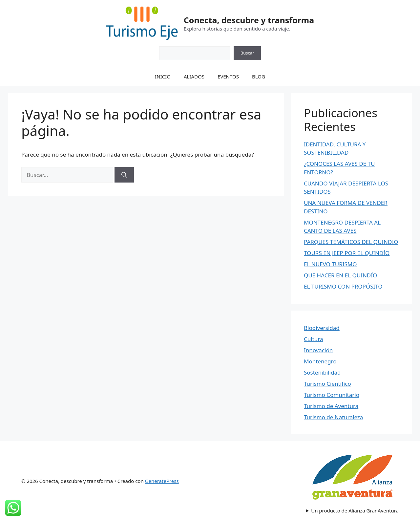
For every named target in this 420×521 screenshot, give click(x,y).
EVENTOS (228, 76)
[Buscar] (124, 175)
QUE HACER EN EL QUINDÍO (340, 275)
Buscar (247, 53)
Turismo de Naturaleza (333, 417)
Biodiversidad (322, 328)
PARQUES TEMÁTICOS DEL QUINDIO (351, 242)
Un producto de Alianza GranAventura (355, 510)
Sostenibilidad (322, 372)
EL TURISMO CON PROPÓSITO (343, 286)
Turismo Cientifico (327, 384)
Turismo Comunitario (332, 395)
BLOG (259, 76)
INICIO (163, 76)
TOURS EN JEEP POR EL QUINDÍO (347, 253)
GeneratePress (162, 481)
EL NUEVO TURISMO (330, 264)
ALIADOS (194, 76)
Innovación (318, 350)
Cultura (314, 339)
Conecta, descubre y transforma (249, 20)
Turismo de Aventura (331, 406)
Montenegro (320, 361)
